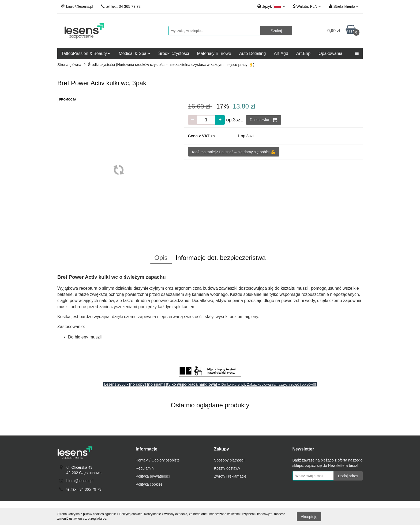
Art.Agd (281, 53)
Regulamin (145, 468)
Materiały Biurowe (214, 53)
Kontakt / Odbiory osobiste (158, 460)
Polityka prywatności (153, 476)
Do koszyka (264, 120)
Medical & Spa (134, 53)
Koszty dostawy (227, 468)
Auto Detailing (253, 53)
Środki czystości (174, 53)
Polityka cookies (149, 484)
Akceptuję (309, 516)
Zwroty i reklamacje (230, 476)
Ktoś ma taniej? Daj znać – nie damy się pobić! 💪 (234, 152)
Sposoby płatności (229, 460)
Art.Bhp (303, 53)
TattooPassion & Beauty (86, 53)
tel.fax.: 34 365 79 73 (84, 489)
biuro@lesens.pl (80, 481)
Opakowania (330, 53)
